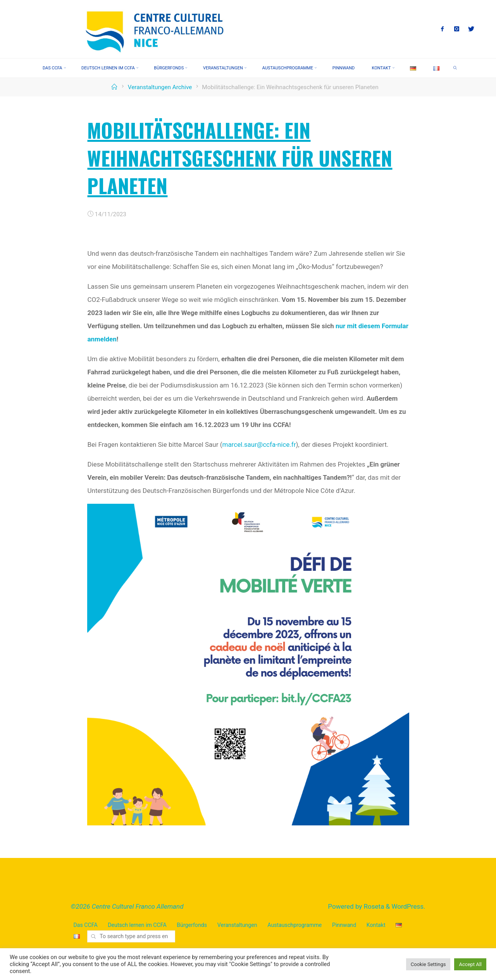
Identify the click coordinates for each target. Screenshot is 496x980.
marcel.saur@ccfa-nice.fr (259, 444)
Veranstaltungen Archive (160, 87)
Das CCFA (86, 925)
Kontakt (376, 925)
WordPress (407, 906)
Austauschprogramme (294, 925)
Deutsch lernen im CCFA (137, 925)
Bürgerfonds (192, 925)
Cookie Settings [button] (428, 964)
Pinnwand (344, 925)
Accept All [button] (470, 964)
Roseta (373, 906)
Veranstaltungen (237, 925)
